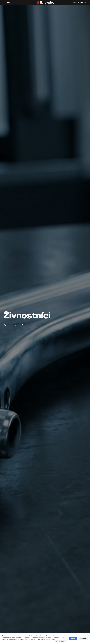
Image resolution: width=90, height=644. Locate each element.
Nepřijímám (83, 639)
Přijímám (73, 639)
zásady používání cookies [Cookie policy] (45, 638)
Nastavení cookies (61, 641)
